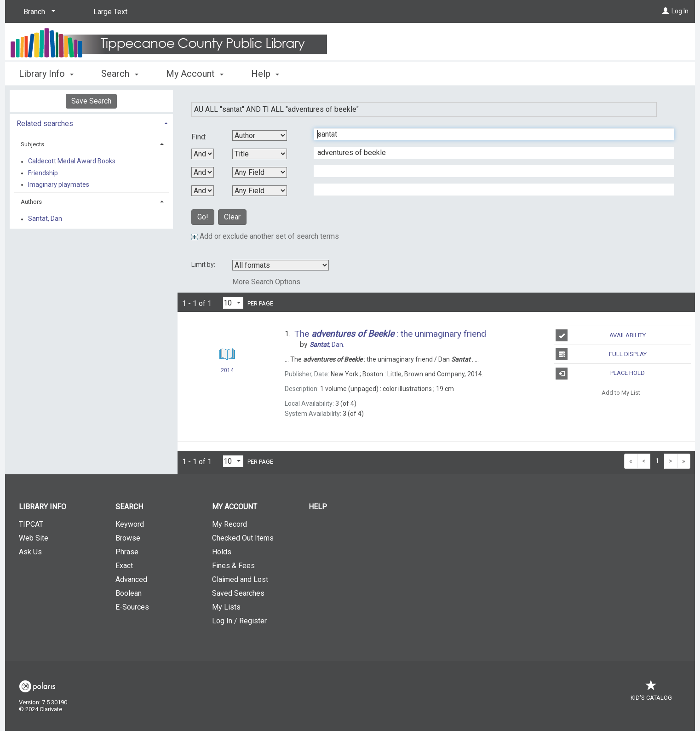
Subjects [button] (32, 144)
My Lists (226, 607)
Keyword (130, 524)
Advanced (131, 579)
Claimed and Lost (240, 579)
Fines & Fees (233, 566)
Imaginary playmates (59, 184)
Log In (680, 11)
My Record (230, 524)
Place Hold (600, 374)
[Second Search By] (260, 154)
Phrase (127, 552)
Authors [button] (31, 202)
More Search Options (266, 282)
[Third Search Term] (489, 171)
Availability (601, 335)
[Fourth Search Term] (489, 190)
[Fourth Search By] (260, 191)
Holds (222, 552)
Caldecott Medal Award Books (72, 161)
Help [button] (265, 74)
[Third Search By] (260, 172)
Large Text (110, 12)
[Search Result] (227, 354)
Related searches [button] (45, 124)
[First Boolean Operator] (203, 154)
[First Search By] (260, 135)
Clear (232, 217)
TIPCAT (31, 524)
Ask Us (30, 552)
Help (318, 507)
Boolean (129, 593)
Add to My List (621, 393)
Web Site (34, 538)
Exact (124, 566)
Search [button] (120, 74)
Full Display (601, 354)
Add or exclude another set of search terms (265, 236)
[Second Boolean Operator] (203, 172)
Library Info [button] (46, 74)
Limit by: (204, 265)
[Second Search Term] (489, 153)
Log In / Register (239, 621)
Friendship (43, 173)
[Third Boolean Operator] (203, 191)
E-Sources (132, 607)
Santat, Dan (45, 219)
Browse (128, 538)
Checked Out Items (243, 538)
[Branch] (38, 12)
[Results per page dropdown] (233, 303)
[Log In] (666, 11)
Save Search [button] (91, 101)
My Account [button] (195, 74)
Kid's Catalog (651, 693)
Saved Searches (238, 593)
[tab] (91, 123)
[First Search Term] (489, 134)
